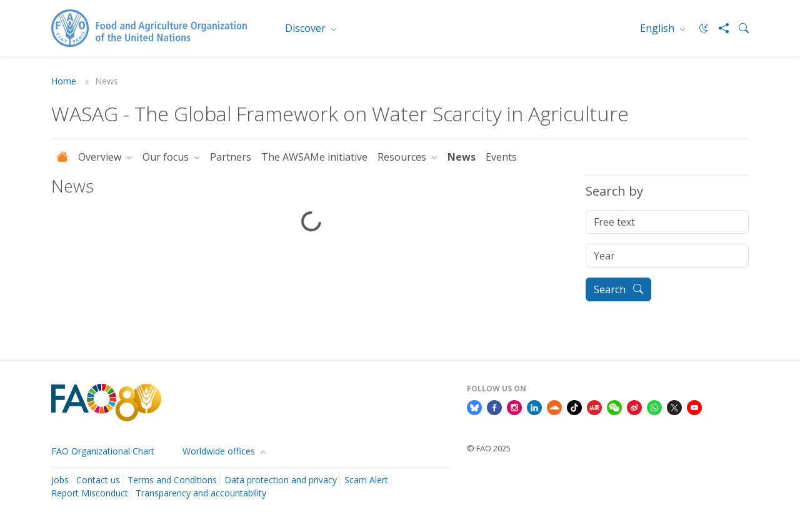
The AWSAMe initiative (314, 157)
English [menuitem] (658, 28)
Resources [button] (403, 157)
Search (618, 289)
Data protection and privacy (281, 480)
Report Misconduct (90, 493)
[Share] (719, 28)
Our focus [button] (167, 157)
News (462, 157)
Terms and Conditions (172, 480)
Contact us (98, 480)
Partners (231, 157)
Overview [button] (101, 157)
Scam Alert (366, 480)
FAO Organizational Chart (103, 451)
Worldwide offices (220, 451)
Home (65, 82)
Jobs (60, 480)
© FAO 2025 (489, 448)
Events (501, 157)
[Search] (739, 28)
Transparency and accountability (201, 493)
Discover (307, 28)
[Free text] (667, 222)
